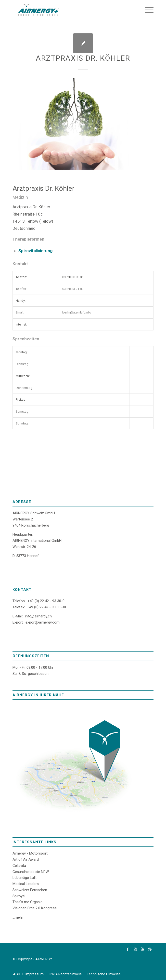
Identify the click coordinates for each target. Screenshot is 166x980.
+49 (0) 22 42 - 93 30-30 (46, 607)
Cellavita (19, 866)
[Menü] (147, 10)
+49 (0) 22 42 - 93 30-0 (46, 601)
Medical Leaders (26, 884)
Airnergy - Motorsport (30, 853)
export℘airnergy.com (43, 622)
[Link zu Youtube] (142, 949)
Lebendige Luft (25, 878)
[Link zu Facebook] (128, 949)
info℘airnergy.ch (38, 616)
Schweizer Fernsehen (30, 890)
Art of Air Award (26, 859)
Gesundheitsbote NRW (31, 872)
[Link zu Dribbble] (150, 949)
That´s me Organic (27, 902)
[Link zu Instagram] (135, 949)
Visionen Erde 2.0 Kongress (35, 908)
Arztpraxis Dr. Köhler (83, 58)
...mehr (18, 917)
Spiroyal (19, 896)
